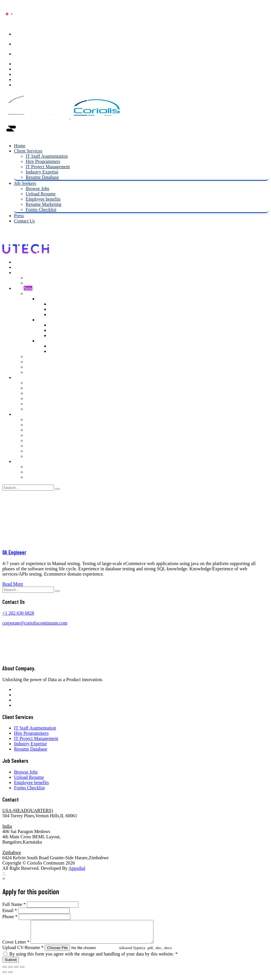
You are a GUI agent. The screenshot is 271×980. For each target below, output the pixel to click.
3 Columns (48, 320)
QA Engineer (14, 552)
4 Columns (48, 341)
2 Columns (48, 299)
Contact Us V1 (40, 467)
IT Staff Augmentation (47, 156)
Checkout (35, 372)
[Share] (11, 971)
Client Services (28, 151)
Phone (10, 917)
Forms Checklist (41, 210)
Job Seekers (25, 183)
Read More (13, 584)
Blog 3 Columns (41, 404)
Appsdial (77, 868)
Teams (32, 446)
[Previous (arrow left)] (5, 977)
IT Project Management (48, 167)
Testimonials (38, 451)
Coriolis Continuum (46, 863)
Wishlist (33, 362)
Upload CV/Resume (23, 952)
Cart (30, 367)
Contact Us (25, 221)
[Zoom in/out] (22, 971)
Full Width (59, 314)
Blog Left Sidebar (42, 388)
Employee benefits (43, 199)
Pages (19, 414)
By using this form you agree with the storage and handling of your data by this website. (93, 958)
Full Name (14, 904)
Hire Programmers (43, 161)
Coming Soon (39, 456)
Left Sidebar (61, 304)
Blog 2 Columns (41, 398)
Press (19, 216)
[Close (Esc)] (5, 971)
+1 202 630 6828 (18, 613)
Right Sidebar (62, 309)
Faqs (30, 435)
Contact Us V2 (40, 472)
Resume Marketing (43, 204)
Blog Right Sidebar (44, 393)
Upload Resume (41, 194)
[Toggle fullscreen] (16, 971)
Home (20, 146)
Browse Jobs (37, 189)
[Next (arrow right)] (11, 977)
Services (34, 419)
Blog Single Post (41, 409)
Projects (33, 425)
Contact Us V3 (40, 477)
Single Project (39, 430)
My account (37, 356)
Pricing (32, 440)
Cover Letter (16, 946)
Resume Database (42, 177)
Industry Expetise (42, 172)
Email (10, 910)
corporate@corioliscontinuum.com (35, 623)
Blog (19, 377)
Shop (23, 288)
